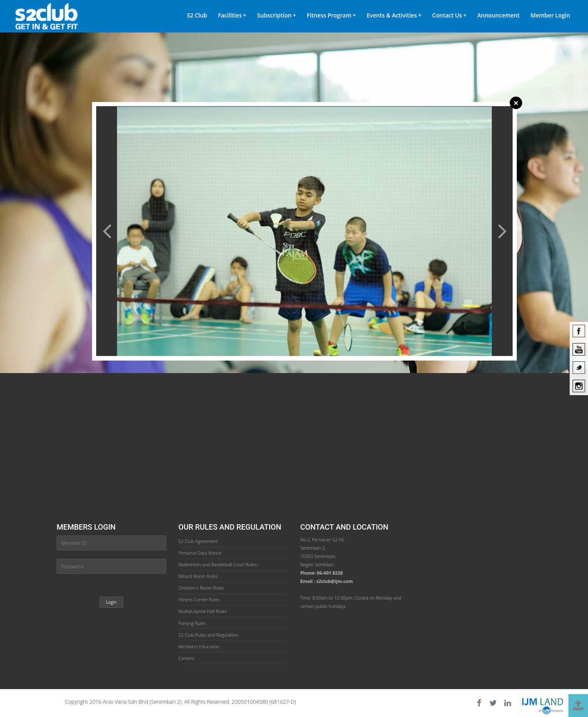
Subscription (276, 15)
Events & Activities (394, 15)
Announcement (498, 15)
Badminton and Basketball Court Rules (218, 564)
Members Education (199, 646)
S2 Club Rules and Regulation (208, 635)
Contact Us (449, 15)
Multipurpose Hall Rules (203, 611)
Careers (187, 658)
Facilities (232, 15)
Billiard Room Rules (198, 576)
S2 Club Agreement (198, 541)
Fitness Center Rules (199, 599)
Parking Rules (192, 623)
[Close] (516, 103)
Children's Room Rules (202, 588)
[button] (107, 284)
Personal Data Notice (200, 553)
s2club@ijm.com (335, 581)
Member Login (550, 15)
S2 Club (197, 15)
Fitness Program (331, 15)
